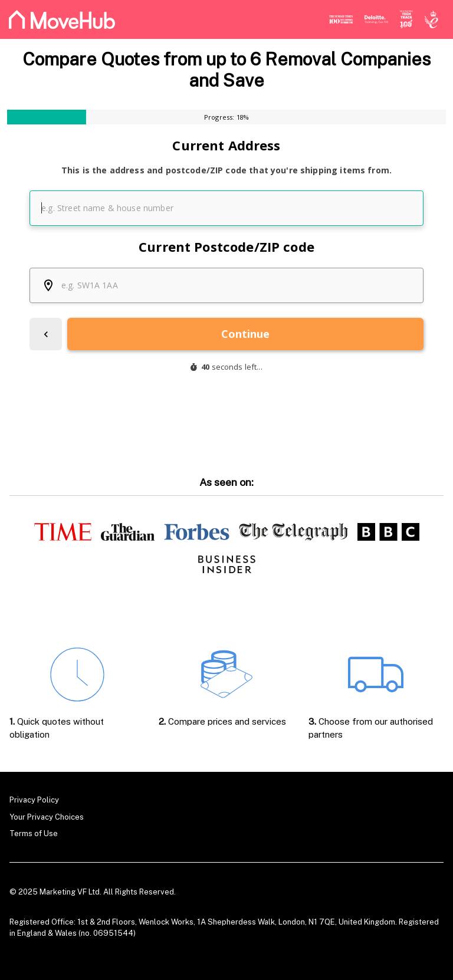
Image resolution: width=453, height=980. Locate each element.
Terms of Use (34, 833)
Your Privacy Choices (47, 817)
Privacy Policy (34, 800)
